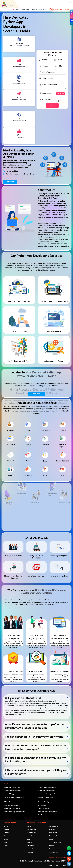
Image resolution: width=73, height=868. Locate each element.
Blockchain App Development (14, 797)
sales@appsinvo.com (40, 9)
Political (52, 829)
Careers (6, 836)
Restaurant (53, 836)
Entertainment (31, 836)
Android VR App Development (14, 794)
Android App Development (13, 791)
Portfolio (6, 829)
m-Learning (31, 849)
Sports (51, 846)
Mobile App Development (12, 787)
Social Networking (55, 842)
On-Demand (54, 826)
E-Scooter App (31, 829)
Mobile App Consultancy (12, 808)
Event (28, 839)
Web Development (44, 815)
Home (6, 826)
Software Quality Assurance (47, 802)
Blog (5, 842)
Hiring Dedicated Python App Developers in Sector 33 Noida (43, 591)
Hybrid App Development (46, 794)
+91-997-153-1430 (58, 865)
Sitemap (7, 846)
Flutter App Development (46, 791)
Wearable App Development (47, 812)
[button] (69, 864)
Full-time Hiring (12, 171)
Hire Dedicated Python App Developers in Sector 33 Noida (39, 374)
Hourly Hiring (29, 174)
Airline (29, 826)
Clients (6, 839)
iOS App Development (45, 797)
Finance (29, 842)
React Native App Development (14, 812)
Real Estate (53, 833)
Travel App (53, 849)
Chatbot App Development (47, 787)
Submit (52, 105)
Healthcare (30, 846)
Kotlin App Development (12, 805)
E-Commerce (31, 833)
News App (30, 852)
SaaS (51, 839)
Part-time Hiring (12, 174)
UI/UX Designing (43, 808)
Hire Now (10, 182)
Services (7, 833)
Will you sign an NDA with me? (23, 698)
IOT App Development (11, 802)
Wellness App (54, 852)
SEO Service (42, 805)
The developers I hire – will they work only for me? (35, 737)
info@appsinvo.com (22, 9)
